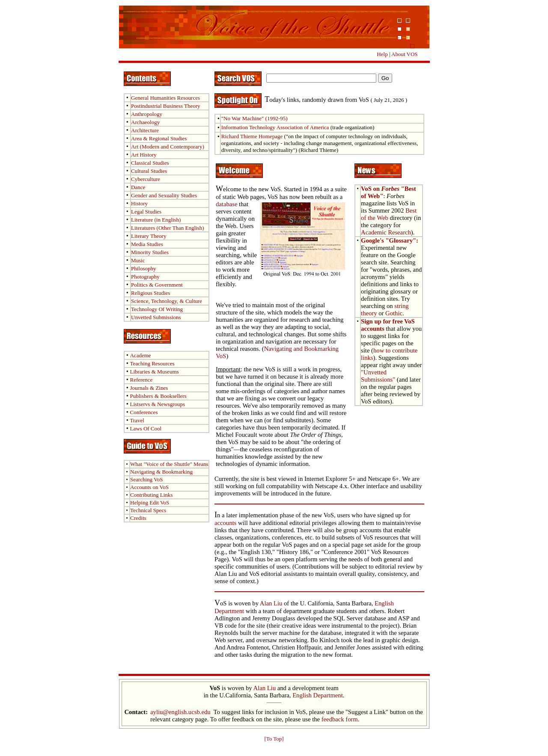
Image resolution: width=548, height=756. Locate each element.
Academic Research (386, 232)
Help (382, 54)
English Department (318, 695)
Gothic (394, 313)
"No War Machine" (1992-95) (255, 118)
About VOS (405, 54)
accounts (225, 523)
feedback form (340, 719)
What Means (169, 464)
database (226, 204)
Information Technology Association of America (275, 127)
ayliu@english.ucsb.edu (180, 712)
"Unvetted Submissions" (378, 376)
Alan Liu (271, 603)
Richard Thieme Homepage (252, 136)
